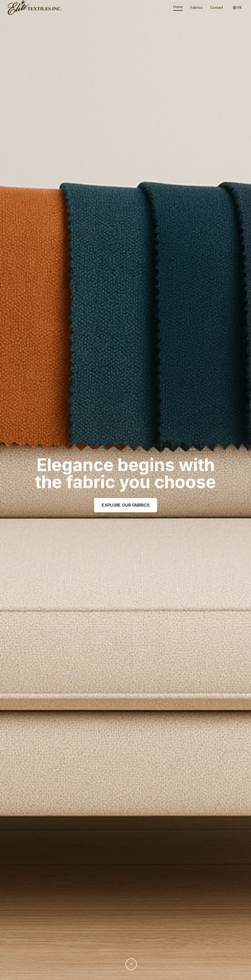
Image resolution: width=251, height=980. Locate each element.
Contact (217, 7)
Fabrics (196, 7)
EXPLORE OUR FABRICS (126, 505)
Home (178, 7)
